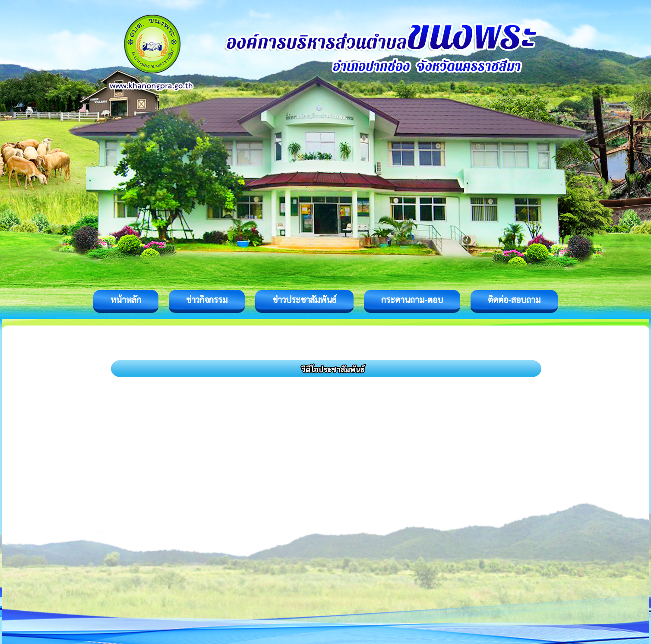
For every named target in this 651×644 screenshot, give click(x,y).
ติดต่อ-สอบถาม (514, 300)
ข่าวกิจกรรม (207, 300)
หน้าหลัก (126, 300)
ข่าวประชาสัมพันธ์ (304, 300)
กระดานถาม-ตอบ (412, 300)
